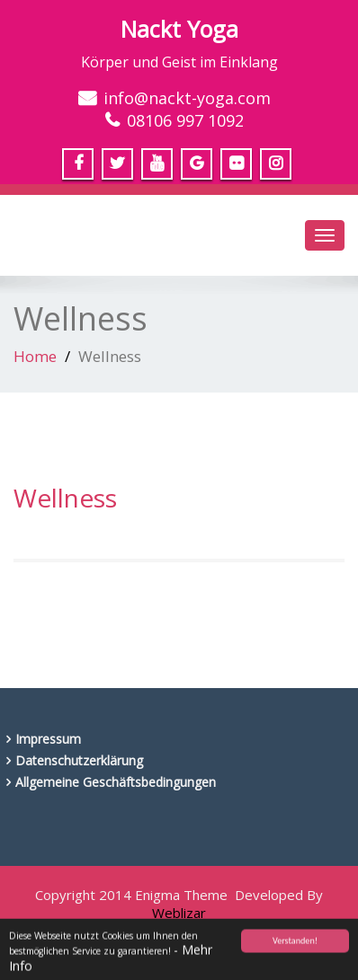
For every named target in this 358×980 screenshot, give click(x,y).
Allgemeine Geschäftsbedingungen (116, 782)
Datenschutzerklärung (79, 760)
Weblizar (179, 913)
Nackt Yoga (179, 29)
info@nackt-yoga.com (187, 98)
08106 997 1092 (185, 120)
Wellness (65, 498)
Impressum (48, 739)
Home (35, 356)
